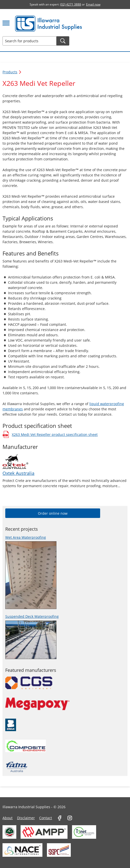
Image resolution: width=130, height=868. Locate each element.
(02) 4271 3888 (71, 4)
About (8, 818)
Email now (93, 4)
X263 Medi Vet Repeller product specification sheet (50, 434)
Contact (46, 818)
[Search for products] (29, 41)
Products (12, 72)
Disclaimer (26, 818)
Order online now (53, 513)
